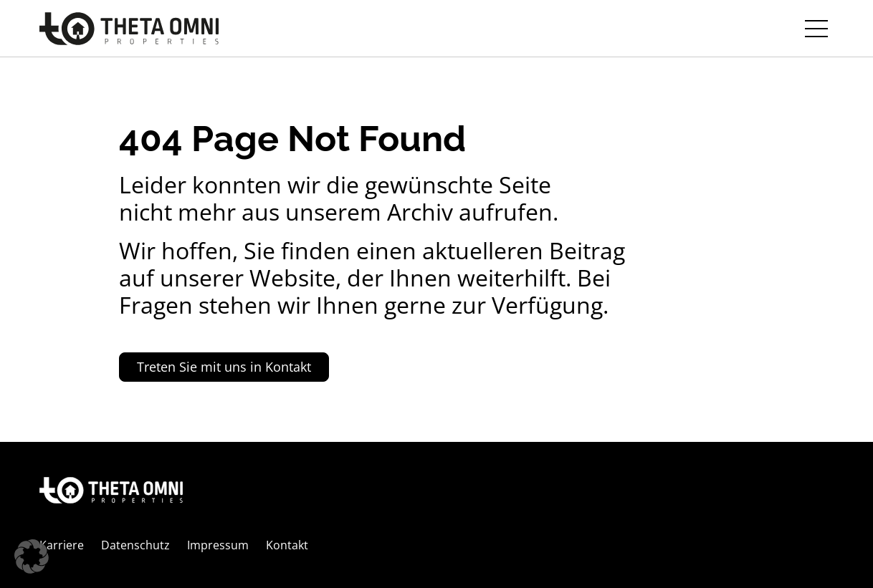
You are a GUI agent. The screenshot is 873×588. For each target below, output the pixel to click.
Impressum (218, 545)
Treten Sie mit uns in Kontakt (224, 367)
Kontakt (287, 545)
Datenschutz (135, 545)
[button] (32, 556)
